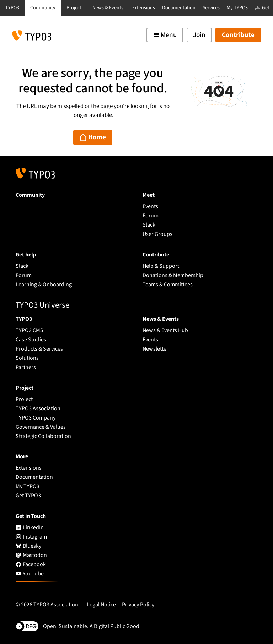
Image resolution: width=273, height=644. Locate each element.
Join (199, 35)
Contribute (238, 35)
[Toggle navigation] (165, 35)
